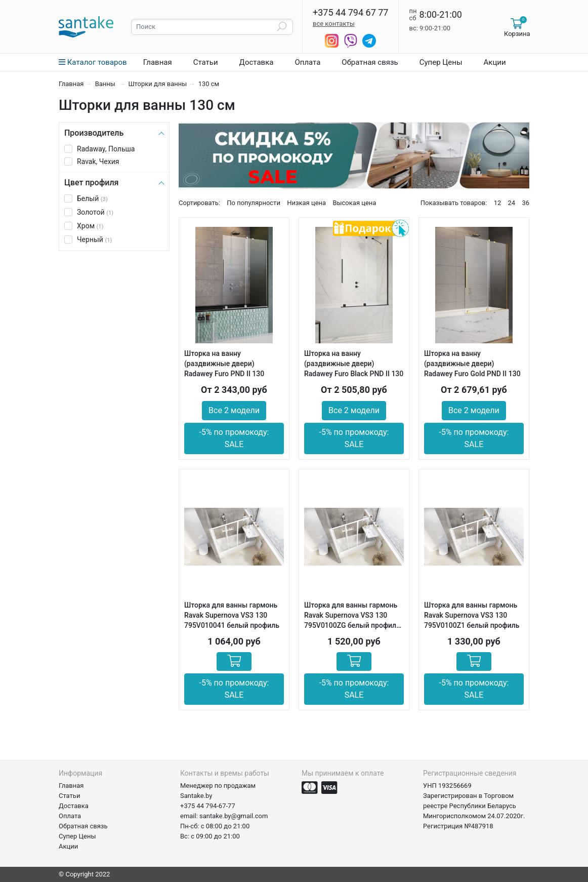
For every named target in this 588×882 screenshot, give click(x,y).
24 (512, 203)
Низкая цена (306, 203)
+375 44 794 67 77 (350, 13)
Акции (495, 62)
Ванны (106, 84)
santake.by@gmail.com (234, 816)
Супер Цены (441, 62)
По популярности (254, 203)
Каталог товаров (93, 62)
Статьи (206, 62)
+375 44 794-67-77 (208, 806)
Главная (158, 62)
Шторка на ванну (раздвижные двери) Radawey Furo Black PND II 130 (354, 364)
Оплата (307, 62)
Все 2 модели (234, 410)
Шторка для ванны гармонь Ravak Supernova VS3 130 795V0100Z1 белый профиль (472, 615)
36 (526, 203)
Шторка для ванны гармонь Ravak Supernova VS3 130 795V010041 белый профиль (232, 615)
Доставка (257, 62)
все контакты (334, 24)
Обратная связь (370, 62)
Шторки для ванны (157, 84)
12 (498, 203)
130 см (209, 84)
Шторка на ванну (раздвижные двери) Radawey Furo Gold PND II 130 (472, 364)
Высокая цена (354, 203)
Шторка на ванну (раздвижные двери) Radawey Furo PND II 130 (224, 364)
